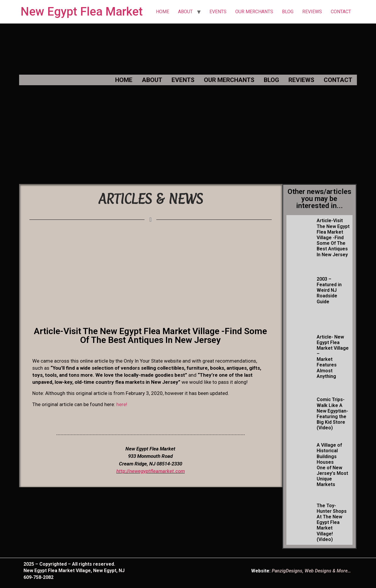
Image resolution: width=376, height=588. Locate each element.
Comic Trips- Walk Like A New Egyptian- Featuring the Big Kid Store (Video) (332, 414)
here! (122, 404)
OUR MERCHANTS (254, 12)
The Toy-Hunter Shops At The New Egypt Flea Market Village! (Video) (332, 522)
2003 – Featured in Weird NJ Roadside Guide (329, 290)
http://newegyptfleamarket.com (151, 471)
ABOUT (185, 12)
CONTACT (341, 12)
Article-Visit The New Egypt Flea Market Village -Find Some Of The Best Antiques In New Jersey (333, 237)
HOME (163, 12)
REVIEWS (312, 12)
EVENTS (218, 12)
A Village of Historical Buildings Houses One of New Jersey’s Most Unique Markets (332, 465)
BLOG (288, 12)
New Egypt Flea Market (82, 12)
